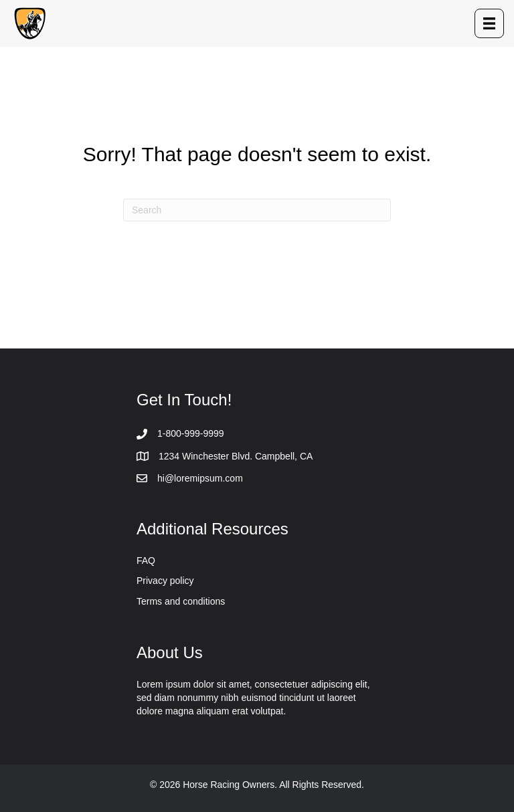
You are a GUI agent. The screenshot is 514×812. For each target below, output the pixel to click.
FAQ (146, 561)
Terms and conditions (181, 601)
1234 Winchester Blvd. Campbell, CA (236, 456)
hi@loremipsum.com (200, 478)
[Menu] (489, 23)
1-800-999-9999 (191, 433)
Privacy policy (165, 581)
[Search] (257, 210)
